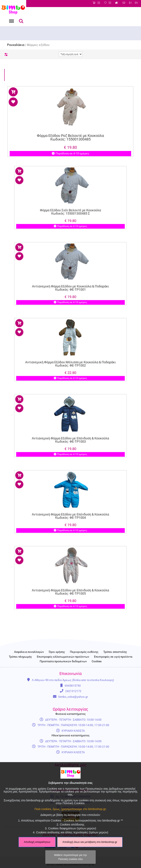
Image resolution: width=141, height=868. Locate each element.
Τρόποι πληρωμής (20, 657)
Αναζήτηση (21, 21)
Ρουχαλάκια (16, 45)
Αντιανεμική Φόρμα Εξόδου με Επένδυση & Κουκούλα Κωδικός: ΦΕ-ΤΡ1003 (70, 435)
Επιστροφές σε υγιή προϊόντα (113, 657)
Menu (11, 19)
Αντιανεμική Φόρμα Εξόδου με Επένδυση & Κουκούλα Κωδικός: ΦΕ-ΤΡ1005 (70, 587)
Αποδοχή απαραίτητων (37, 842)
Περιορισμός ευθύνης (84, 652)
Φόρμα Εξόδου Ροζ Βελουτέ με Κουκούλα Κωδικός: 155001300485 (70, 137)
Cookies (97, 661)
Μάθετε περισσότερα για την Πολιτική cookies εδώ (70, 857)
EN (136, 3)
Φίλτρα (6, 55)
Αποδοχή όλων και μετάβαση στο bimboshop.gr (90, 842)
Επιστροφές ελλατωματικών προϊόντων (63, 657)
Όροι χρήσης (57, 652)
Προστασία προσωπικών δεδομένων (63, 661)
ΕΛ (130, 3)
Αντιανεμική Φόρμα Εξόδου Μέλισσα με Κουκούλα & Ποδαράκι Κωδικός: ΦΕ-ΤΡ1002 (70, 359)
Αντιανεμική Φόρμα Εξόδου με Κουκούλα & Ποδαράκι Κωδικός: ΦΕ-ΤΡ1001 (70, 283)
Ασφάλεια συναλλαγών (29, 652)
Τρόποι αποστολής (115, 652)
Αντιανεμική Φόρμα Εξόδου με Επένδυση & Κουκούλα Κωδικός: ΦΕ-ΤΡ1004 (70, 512)
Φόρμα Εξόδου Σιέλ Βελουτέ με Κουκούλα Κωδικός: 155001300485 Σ (70, 207)
